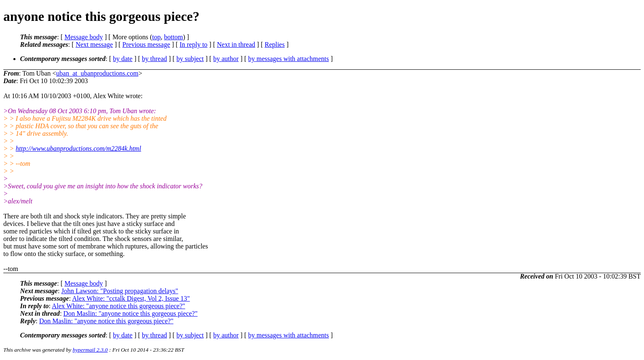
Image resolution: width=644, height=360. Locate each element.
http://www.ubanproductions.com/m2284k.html (79, 148)
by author (226, 59)
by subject (190, 59)
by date (123, 59)
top (156, 37)
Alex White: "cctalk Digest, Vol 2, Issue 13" (131, 298)
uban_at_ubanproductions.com (97, 73)
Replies (275, 44)
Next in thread (236, 44)
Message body (84, 37)
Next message (94, 44)
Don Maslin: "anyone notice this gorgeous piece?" (131, 313)
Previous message (146, 44)
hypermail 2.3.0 (90, 350)
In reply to (194, 44)
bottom (173, 37)
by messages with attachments (289, 59)
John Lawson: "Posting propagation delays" (120, 291)
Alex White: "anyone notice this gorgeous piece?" (118, 306)
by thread (155, 59)
